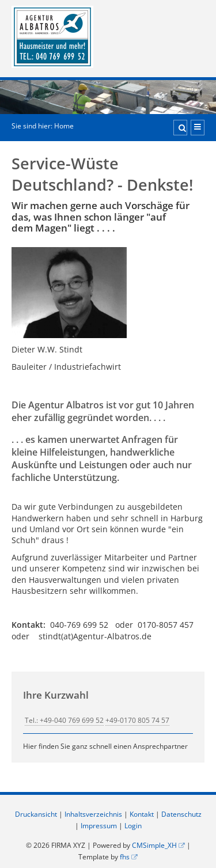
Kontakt (142, 814)
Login (133, 826)
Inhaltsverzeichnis (93, 814)
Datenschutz (181, 814)
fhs (125, 857)
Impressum (99, 826)
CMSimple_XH (154, 845)
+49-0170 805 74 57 (137, 720)
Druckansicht (36, 814)
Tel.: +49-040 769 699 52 (64, 720)
